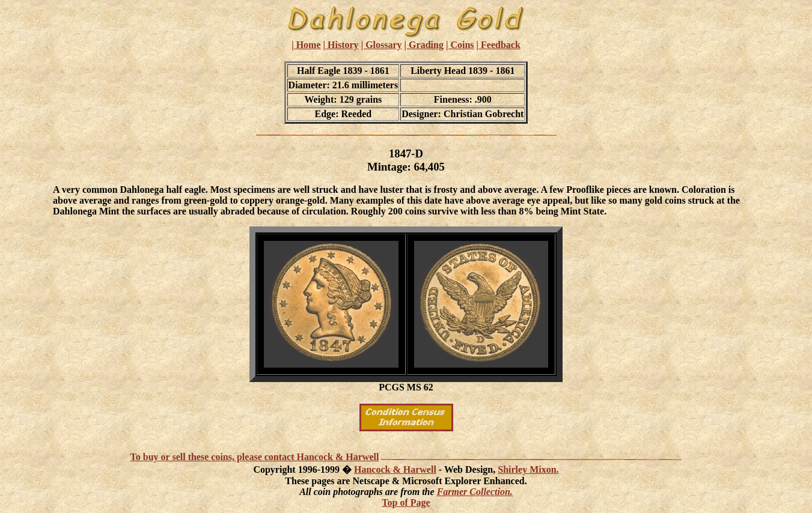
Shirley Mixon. (528, 469)
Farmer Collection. (475, 492)
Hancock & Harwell (395, 469)
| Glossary (382, 45)
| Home (306, 45)
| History (341, 45)
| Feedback (499, 45)
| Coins (460, 45)
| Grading (424, 45)
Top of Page (406, 502)
